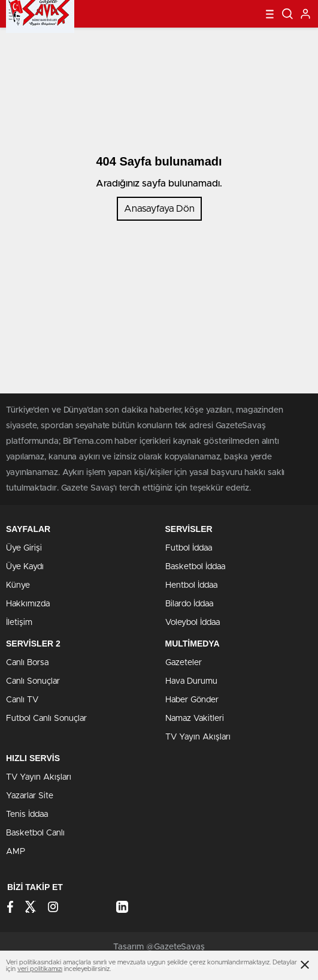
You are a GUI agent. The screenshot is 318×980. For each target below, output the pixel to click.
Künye (18, 585)
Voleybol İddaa (193, 623)
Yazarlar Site (30, 796)
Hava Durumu (191, 681)
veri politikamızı (40, 969)
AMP (16, 852)
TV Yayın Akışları (198, 737)
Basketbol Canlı (35, 833)
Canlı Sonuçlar (33, 681)
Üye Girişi (24, 548)
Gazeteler (184, 663)
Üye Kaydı (25, 567)
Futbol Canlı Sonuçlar (46, 719)
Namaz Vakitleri (195, 719)
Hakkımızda (28, 604)
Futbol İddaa (189, 548)
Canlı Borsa (27, 663)
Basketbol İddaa (195, 567)
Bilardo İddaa (189, 604)
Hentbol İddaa (191, 585)
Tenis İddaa (27, 814)
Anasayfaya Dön (159, 209)
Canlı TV (22, 700)
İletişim (19, 623)
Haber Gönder (192, 700)
